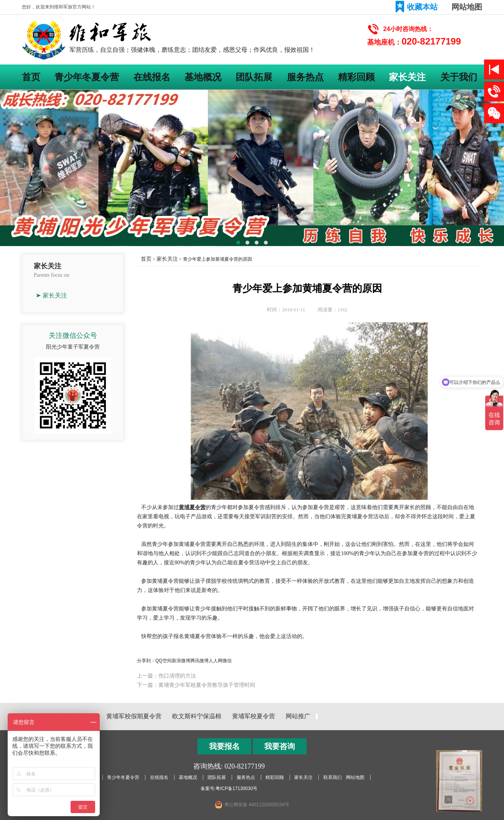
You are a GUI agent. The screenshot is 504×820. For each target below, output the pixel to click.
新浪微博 (181, 661)
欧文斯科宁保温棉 (197, 716)
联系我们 (333, 777)
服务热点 (305, 77)
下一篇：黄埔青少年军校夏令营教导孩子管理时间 (196, 685)
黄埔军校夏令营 (254, 716)
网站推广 (298, 716)
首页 (31, 77)
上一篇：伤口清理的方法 (166, 676)
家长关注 (407, 77)
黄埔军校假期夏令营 (134, 716)
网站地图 (467, 7)
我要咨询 (280, 746)
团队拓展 (254, 77)
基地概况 (203, 77)
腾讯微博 (199, 661)
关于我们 (459, 77)
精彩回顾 (356, 77)
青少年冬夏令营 (87, 77)
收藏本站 (422, 7)
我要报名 (224, 746)
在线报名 (152, 77)
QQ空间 (164, 661)
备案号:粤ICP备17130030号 (229, 789)
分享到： (146, 661)
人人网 (216, 661)
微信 (227, 661)
